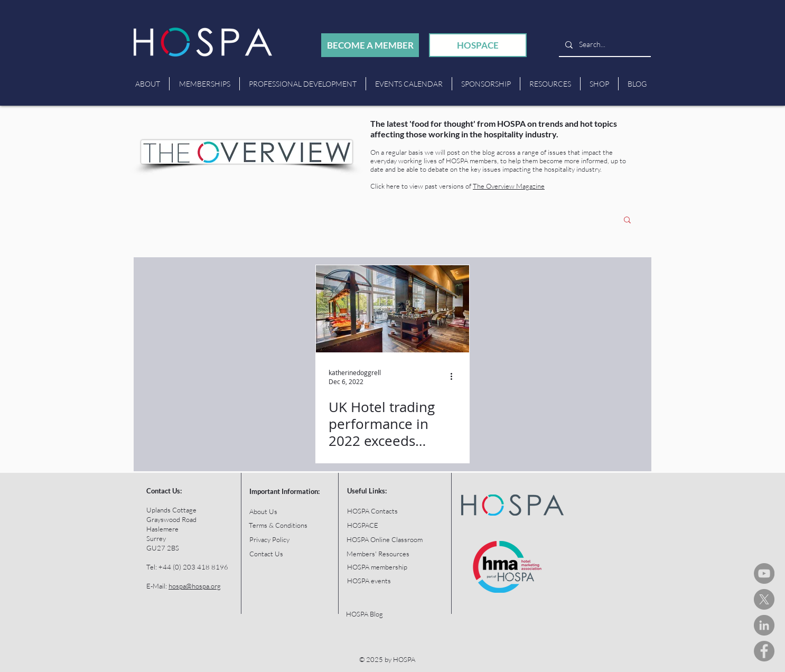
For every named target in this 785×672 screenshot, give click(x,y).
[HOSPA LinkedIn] (764, 625)
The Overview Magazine (509, 186)
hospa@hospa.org (195, 586)
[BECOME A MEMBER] (370, 45)
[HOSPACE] (478, 45)
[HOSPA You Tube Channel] (764, 573)
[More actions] (455, 377)
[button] (627, 221)
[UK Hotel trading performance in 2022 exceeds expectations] (392, 309)
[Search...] (604, 45)
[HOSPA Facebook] (764, 651)
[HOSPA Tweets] (764, 599)
